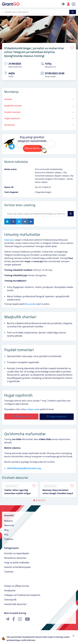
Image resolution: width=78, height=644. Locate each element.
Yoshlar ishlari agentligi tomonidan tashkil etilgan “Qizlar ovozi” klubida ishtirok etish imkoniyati (20, 491)
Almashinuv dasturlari (15, 557)
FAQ (6, 534)
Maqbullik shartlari (39, 105)
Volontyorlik (10, 599)
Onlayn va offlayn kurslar (17, 585)
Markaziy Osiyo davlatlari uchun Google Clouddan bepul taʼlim (58, 491)
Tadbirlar (9, 538)
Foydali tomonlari (39, 112)
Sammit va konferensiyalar (18, 566)
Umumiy (39, 99)
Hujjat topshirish (39, 118)
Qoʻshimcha (39, 124)
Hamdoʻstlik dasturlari (15, 603)
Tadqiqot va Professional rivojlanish (22, 594)
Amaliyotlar (10, 590)
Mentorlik (9, 525)
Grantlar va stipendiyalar (17, 553)
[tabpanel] (20, 489)
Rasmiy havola (21, 416)
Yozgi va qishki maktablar (17, 562)
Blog (6, 529)
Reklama (8, 520)
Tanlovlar (9, 571)
